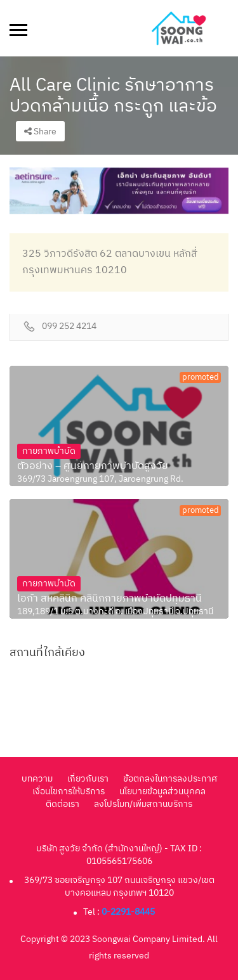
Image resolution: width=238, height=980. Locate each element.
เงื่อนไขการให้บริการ (69, 791)
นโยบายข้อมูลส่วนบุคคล (162, 791)
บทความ (37, 779)
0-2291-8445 (128, 912)
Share (40, 132)
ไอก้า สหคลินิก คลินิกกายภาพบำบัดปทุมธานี (109, 599)
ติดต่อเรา (63, 804)
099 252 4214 (69, 327)
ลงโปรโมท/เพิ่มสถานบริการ (143, 804)
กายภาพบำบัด (49, 451)
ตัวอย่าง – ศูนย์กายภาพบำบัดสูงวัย (93, 467)
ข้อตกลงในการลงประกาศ (170, 779)
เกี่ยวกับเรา (88, 779)
